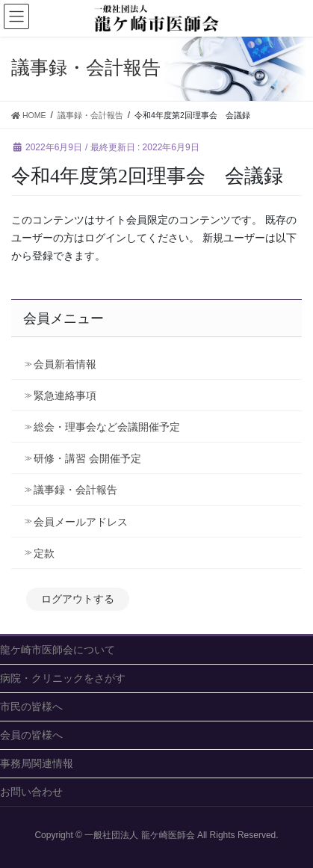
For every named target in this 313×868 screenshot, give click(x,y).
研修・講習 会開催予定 (93, 458)
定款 (44, 553)
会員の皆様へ (31, 735)
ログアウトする (78, 599)
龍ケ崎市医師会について (58, 650)
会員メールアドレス (81, 522)
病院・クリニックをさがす (63, 678)
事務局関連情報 (37, 763)
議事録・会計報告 (75, 490)
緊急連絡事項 (65, 395)
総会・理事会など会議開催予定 (107, 427)
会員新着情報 (65, 364)
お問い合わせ (31, 792)
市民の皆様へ (31, 707)
